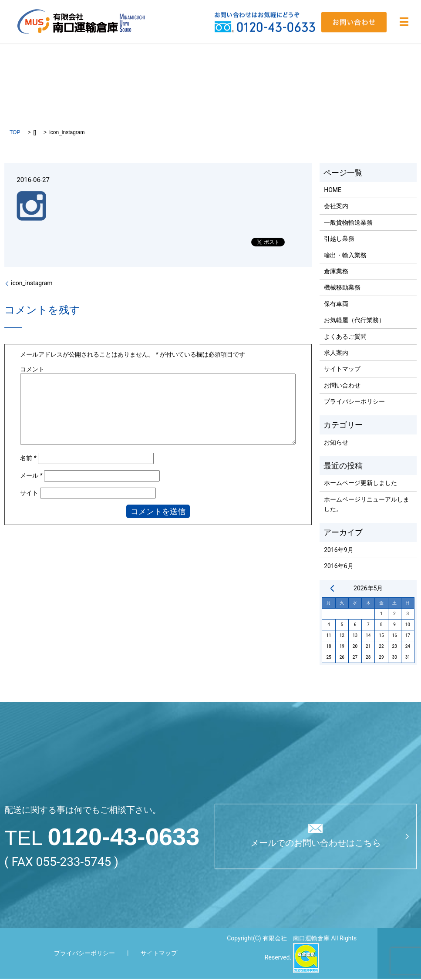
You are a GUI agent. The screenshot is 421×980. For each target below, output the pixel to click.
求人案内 (336, 354)
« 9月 (332, 589)
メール (31, 477)
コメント (32, 370)
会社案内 (336, 207)
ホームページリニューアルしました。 (367, 505)
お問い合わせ (342, 387)
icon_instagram (32, 284)
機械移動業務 (342, 289)
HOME (333, 191)
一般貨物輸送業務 (348, 224)
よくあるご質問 (345, 337)
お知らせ (336, 444)
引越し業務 (339, 240)
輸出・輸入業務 (345, 256)
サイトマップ (342, 370)
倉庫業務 (336, 273)
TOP (15, 134)
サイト (29, 494)
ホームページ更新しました (360, 484)
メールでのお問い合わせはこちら (316, 845)
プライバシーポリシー (354, 403)
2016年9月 (338, 551)
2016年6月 (338, 567)
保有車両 (336, 305)
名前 (28, 459)
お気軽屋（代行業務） (354, 321)
